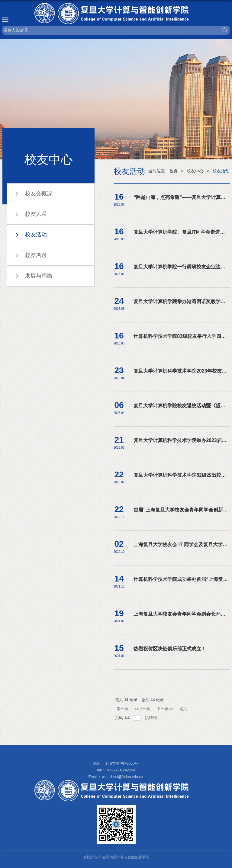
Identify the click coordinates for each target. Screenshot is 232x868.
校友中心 (195, 171)
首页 (173, 171)
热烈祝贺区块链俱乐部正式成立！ (170, 649)
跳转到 (151, 718)
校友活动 (221, 171)
